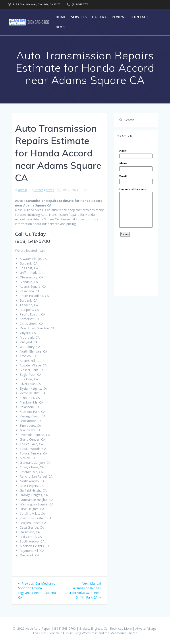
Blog (60, 27)
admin (23, 190)
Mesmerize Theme (124, 633)
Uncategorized (44, 190)
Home (61, 17)
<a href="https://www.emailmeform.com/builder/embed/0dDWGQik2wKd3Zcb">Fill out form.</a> (136, 217)
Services (79, 17)
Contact (140, 17)
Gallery (99, 17)
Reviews (119, 17)
